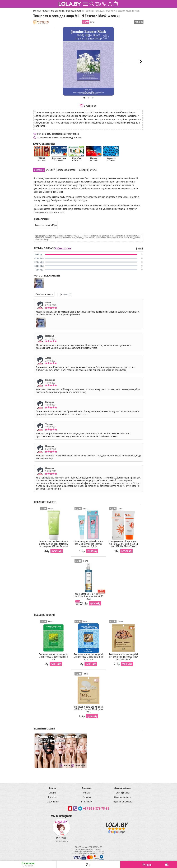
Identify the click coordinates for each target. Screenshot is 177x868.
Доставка (87, 788)
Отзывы (87, 797)
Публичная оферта (123, 802)
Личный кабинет (123, 788)
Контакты (53, 797)
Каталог (53, 788)
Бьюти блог (87, 802)
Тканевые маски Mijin (46, 225)
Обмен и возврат (123, 797)
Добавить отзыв (63, 248)
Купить (55, 551)
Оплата (87, 793)
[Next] (140, 62)
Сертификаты (123, 793)
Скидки (53, 793)
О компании (53, 802)
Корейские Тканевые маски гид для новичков (59, 738)
